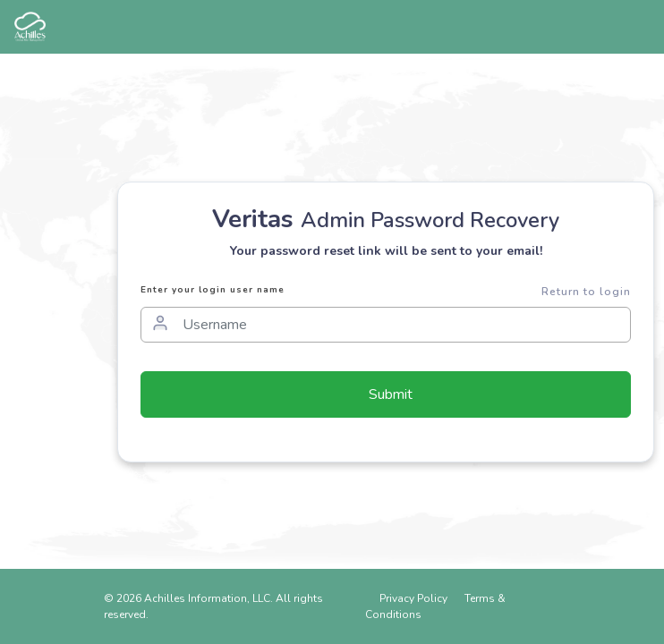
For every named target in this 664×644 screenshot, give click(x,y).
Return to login (586, 292)
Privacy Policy (413, 598)
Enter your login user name (213, 290)
